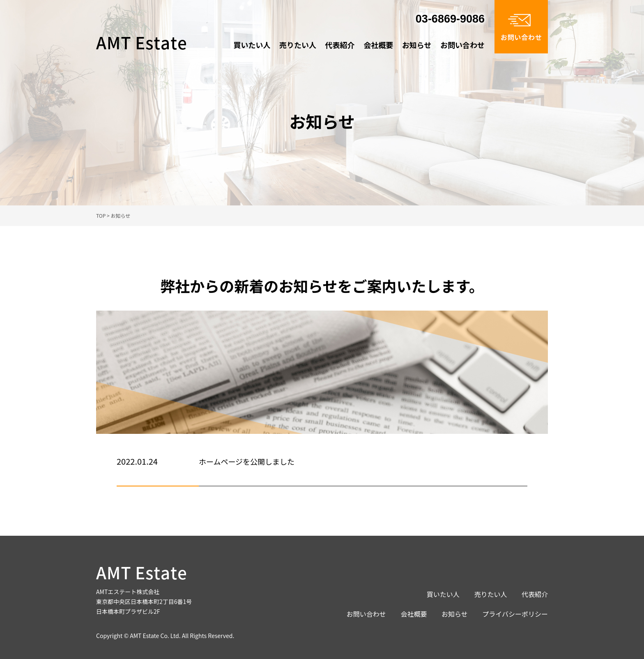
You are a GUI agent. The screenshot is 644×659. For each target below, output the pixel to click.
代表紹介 (340, 45)
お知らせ (417, 45)
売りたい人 (298, 45)
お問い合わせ (462, 45)
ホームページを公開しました (247, 461)
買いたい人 (252, 45)
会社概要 (378, 45)
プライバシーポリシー (515, 614)
